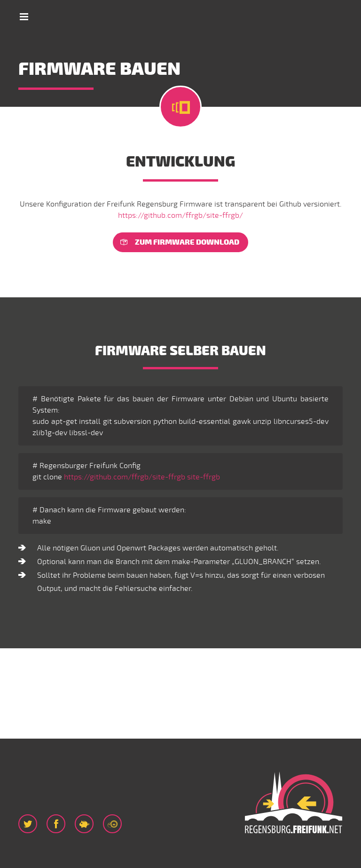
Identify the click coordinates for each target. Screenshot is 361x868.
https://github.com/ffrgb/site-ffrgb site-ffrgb (142, 477)
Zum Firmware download (187, 242)
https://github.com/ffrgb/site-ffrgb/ (180, 215)
